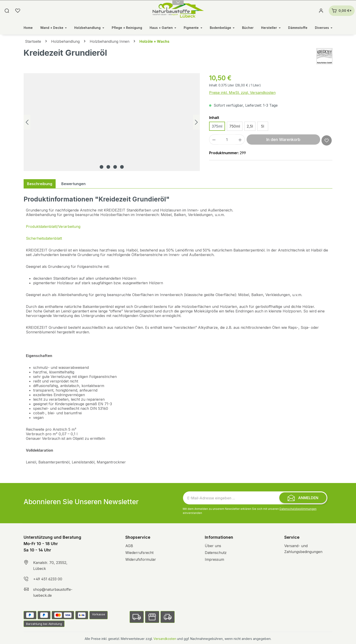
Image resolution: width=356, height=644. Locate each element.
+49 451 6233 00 (48, 579)
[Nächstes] (196, 122)
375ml (217, 126)
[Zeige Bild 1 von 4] (101, 167)
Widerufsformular (141, 559)
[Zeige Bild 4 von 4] (122, 167)
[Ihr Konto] (321, 11)
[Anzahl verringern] (214, 140)
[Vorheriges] (27, 122)
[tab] (40, 184)
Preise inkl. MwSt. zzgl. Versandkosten (242, 93)
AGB (129, 546)
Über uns (213, 546)
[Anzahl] (227, 140)
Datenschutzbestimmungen (298, 509)
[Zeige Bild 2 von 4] (108, 167)
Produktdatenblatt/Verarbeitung (53, 226)
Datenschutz (216, 553)
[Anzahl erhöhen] (240, 140)
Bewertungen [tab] (73, 184)
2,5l (250, 126)
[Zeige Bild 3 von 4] (115, 167)
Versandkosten (165, 639)
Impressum (214, 559)
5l (263, 126)
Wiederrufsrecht (139, 553)
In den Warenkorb (283, 140)
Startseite (33, 41)
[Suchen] (7, 11)
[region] (112, 122)
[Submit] (303, 498)
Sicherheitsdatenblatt (44, 238)
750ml (235, 126)
